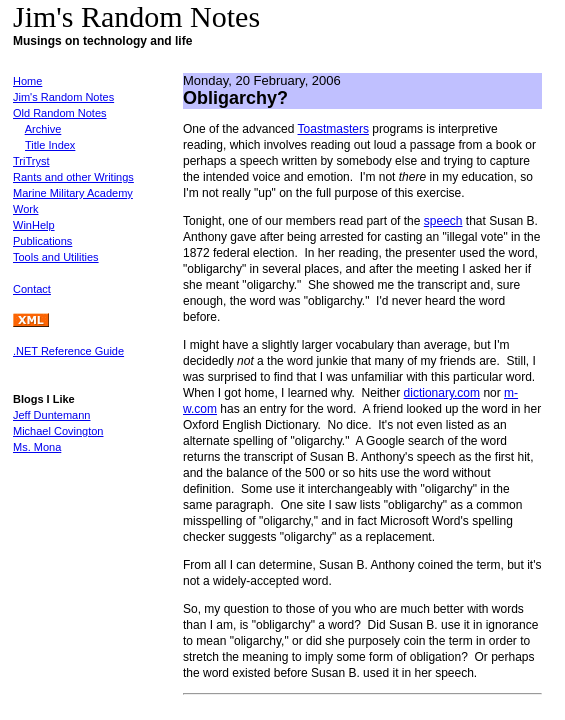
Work (25, 209)
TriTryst (31, 161)
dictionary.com (442, 393)
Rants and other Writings (73, 177)
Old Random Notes (60, 113)
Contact (32, 289)
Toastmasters (333, 129)
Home (27, 81)
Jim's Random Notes (63, 97)
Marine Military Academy (73, 193)
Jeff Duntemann (51, 415)
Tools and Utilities (56, 257)
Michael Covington (58, 431)
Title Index (50, 145)
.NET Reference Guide (68, 351)
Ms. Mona (37, 447)
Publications (42, 241)
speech (443, 221)
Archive (43, 129)
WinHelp (34, 225)
